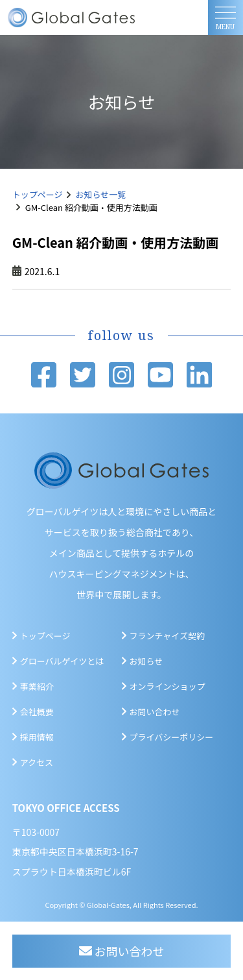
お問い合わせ (155, 712)
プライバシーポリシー (172, 737)
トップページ (38, 194)
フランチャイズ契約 (167, 636)
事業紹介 (37, 686)
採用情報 (37, 737)
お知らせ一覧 (101, 194)
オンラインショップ (168, 686)
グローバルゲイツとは (62, 661)
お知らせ (146, 661)
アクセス (37, 762)
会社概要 (37, 712)
